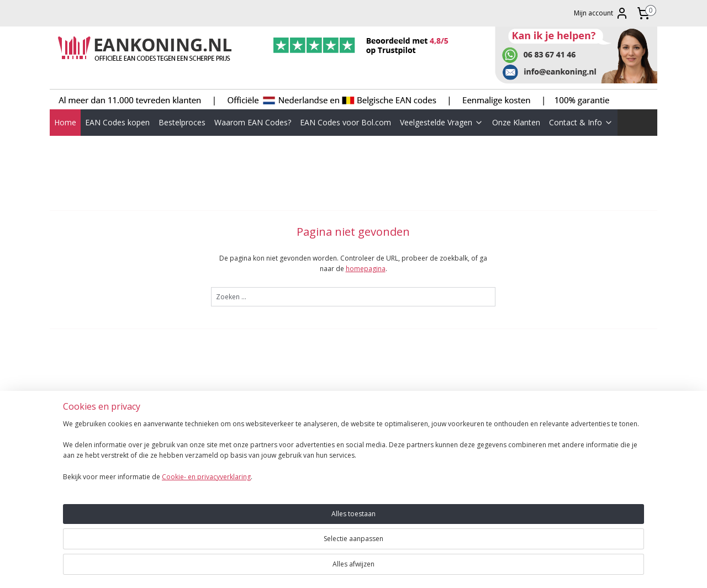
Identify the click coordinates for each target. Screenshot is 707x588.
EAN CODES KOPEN (84, 455)
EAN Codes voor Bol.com (345, 122)
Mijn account (601, 13)
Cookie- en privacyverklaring (193, 570)
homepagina (366, 269)
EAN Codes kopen (117, 122)
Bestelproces (182, 122)
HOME (64, 444)
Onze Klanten (516, 122)
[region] (281, 544)
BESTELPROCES (77, 465)
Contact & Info (581, 122)
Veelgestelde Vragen (442, 122)
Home (65, 122)
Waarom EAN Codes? (253, 122)
